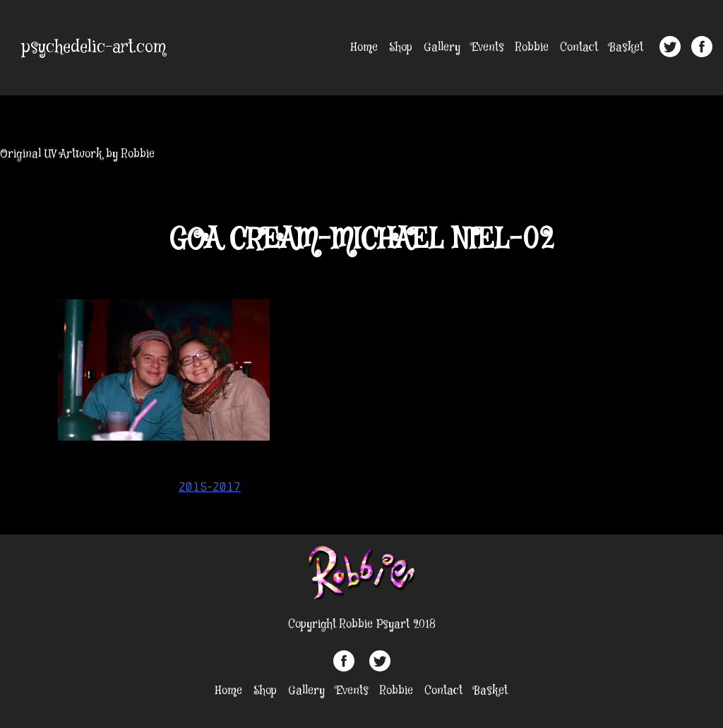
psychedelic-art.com (94, 48)
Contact (579, 48)
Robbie (532, 48)
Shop (401, 48)
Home (364, 48)
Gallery (442, 48)
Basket (626, 48)
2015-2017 (210, 487)
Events (488, 48)
